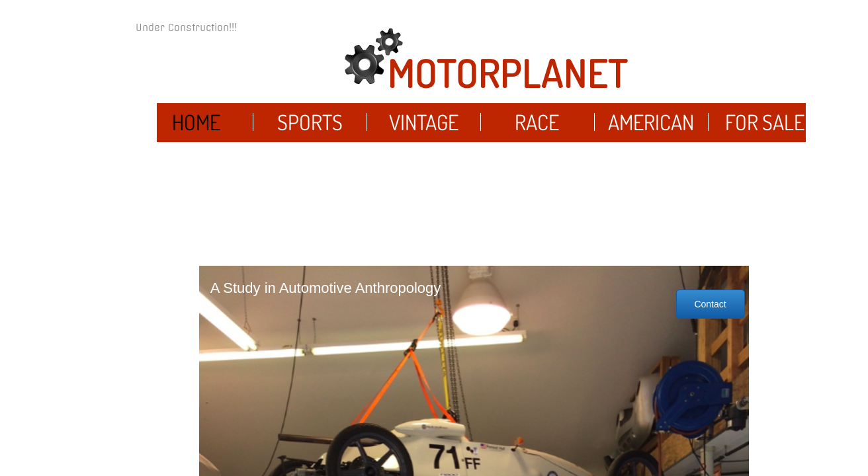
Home (196, 122)
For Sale (765, 122)
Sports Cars (310, 138)
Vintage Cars (424, 138)
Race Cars (537, 138)
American (651, 122)
